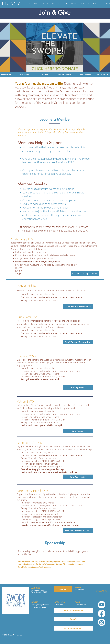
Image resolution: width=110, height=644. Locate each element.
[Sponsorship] (85, 75)
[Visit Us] (63, 589)
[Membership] (65, 75)
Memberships (24, 129)
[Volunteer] (24, 75)
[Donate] (45, 75)
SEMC (18, 274)
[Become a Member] (74, 628)
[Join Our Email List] (74, 611)
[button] (85, 274)
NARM (19, 271)
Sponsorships (25, 551)
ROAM (19, 268)
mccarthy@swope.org (42, 567)
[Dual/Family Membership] (78, 342)
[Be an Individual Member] (78, 307)
